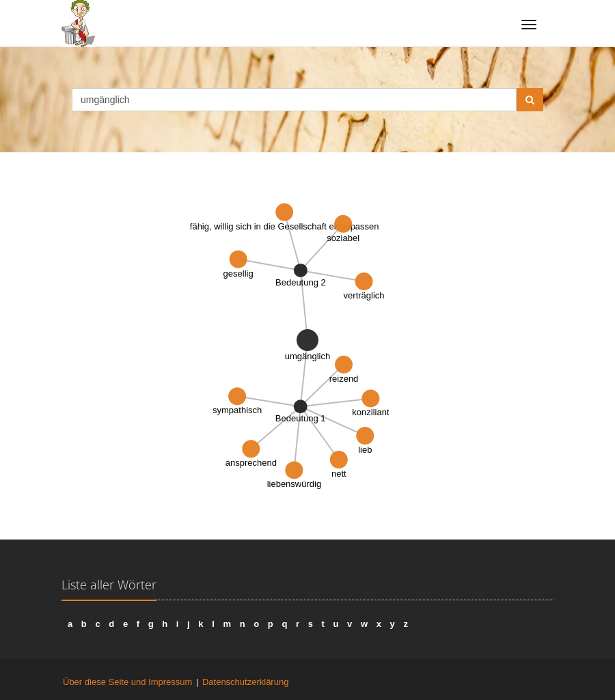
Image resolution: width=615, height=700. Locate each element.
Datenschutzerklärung (245, 682)
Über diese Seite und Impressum (127, 682)
